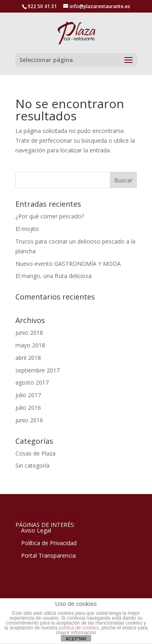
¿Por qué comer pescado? (50, 216)
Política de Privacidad (49, 543)
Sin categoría (32, 465)
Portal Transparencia (48, 555)
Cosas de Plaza (35, 453)
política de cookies (79, 628)
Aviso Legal (36, 530)
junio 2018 (29, 333)
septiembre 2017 (37, 370)
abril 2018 (28, 358)
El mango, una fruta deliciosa (54, 276)
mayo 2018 (30, 345)
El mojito (27, 229)
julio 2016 (28, 408)
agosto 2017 (32, 382)
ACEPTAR (76, 639)
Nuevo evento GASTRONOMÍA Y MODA (68, 264)
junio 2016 (29, 420)
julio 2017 (28, 395)
